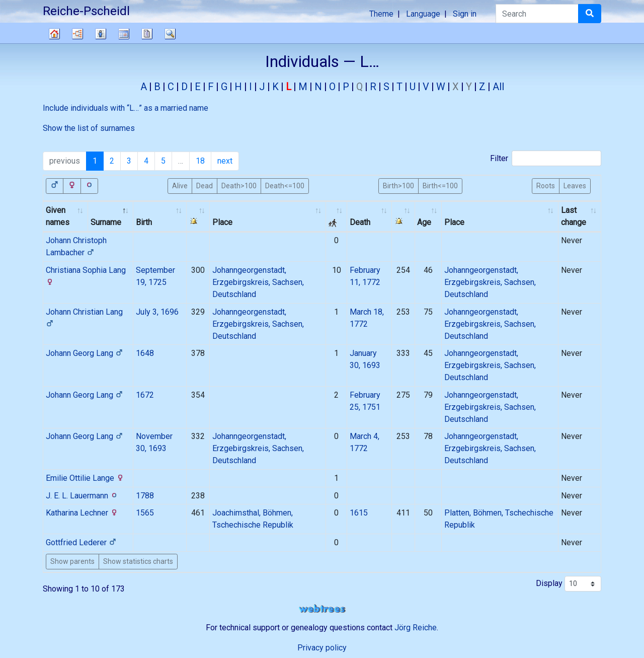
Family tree (54, 34)
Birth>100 (398, 185)
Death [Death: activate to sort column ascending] (360, 222)
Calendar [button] (124, 34)
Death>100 (239, 185)
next (225, 161)
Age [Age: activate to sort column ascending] (424, 222)
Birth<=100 (440, 185)
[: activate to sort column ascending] (198, 217)
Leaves (575, 185)
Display (569, 584)
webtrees (322, 609)
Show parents (72, 561)
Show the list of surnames (89, 128)
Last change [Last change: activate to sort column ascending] (574, 216)
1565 (145, 513)
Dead (205, 185)
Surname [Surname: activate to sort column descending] (106, 222)
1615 (359, 513)
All (498, 87)
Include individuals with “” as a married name (126, 108)
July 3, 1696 (157, 312)
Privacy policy (322, 648)
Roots (546, 185)
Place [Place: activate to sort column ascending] (222, 222)
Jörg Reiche (416, 628)
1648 (145, 353)
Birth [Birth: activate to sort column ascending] (144, 222)
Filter (546, 158)
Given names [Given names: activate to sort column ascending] (58, 216)
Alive (180, 185)
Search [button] (170, 34)
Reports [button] (147, 34)
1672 (145, 395)
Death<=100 (285, 185)
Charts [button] (77, 34)
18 (200, 161)
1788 (145, 496)
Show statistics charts (138, 561)
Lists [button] (101, 34)
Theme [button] (381, 14)
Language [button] (423, 14)
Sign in (465, 14)
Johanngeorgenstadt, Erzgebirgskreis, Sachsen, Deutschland (258, 282)
